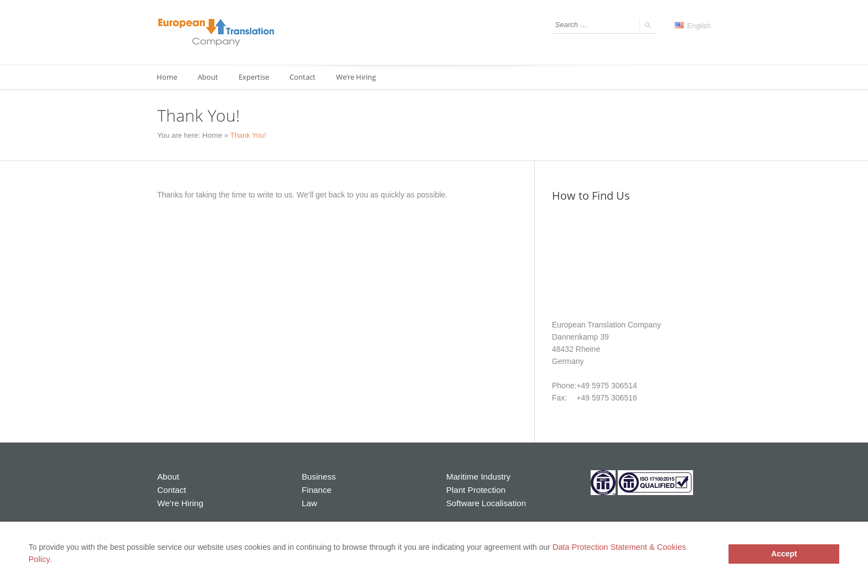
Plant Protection (474, 488)
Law (309, 501)
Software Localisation (483, 501)
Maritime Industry (476, 476)
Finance (316, 488)
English (693, 26)
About (210, 77)
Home (167, 77)
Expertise (258, 77)
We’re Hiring (363, 77)
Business (317, 476)
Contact (308, 77)
